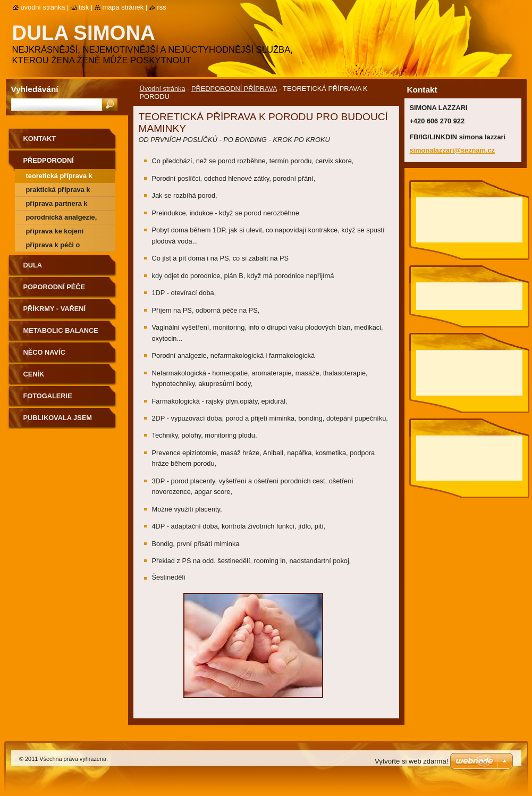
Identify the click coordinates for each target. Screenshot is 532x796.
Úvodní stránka (163, 89)
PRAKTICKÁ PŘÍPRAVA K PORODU (58, 191)
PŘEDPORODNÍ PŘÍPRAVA (234, 89)
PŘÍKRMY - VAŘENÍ (55, 309)
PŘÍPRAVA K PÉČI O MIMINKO (53, 246)
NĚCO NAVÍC (44, 352)
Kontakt (40, 139)
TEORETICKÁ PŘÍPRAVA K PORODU (59, 177)
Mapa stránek (123, 7)
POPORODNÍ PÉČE (54, 287)
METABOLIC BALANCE (61, 330)
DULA (33, 265)
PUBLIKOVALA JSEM (58, 418)
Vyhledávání (35, 89)
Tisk (84, 7)
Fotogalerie (48, 396)
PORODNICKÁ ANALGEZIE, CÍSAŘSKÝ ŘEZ (62, 219)
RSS (162, 7)
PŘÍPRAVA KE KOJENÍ (55, 231)
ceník (34, 374)
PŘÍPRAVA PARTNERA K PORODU (57, 205)
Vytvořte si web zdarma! (411, 761)
